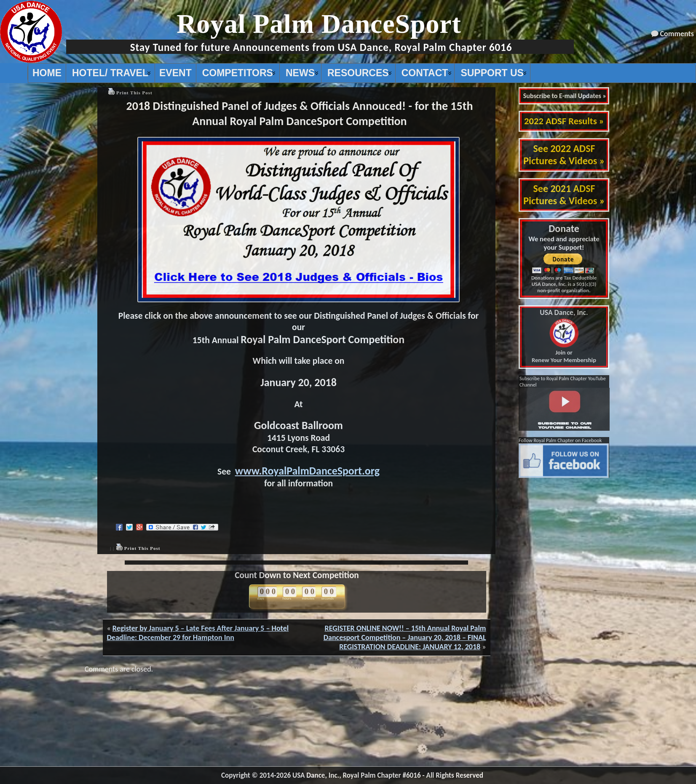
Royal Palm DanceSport (319, 24)
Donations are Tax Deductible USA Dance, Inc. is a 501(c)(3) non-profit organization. (564, 284)
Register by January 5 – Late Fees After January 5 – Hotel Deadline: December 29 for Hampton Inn (198, 633)
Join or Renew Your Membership (564, 336)
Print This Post (134, 93)
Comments (677, 34)
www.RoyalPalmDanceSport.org (307, 471)
